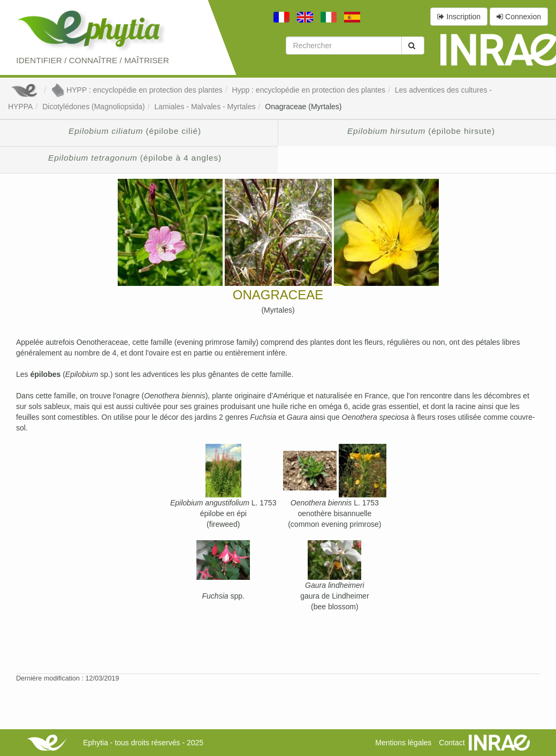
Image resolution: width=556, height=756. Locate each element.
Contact (452, 743)
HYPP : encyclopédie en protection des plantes (137, 90)
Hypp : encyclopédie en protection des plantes (309, 90)
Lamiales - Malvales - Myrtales (205, 107)
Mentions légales (403, 743)
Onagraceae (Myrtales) (303, 107)
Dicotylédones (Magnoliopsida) (93, 107)
